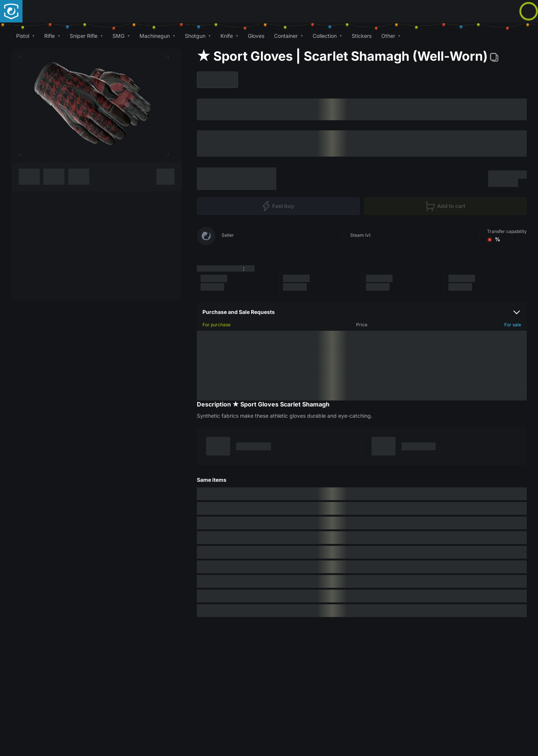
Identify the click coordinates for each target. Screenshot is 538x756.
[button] (25, 36)
